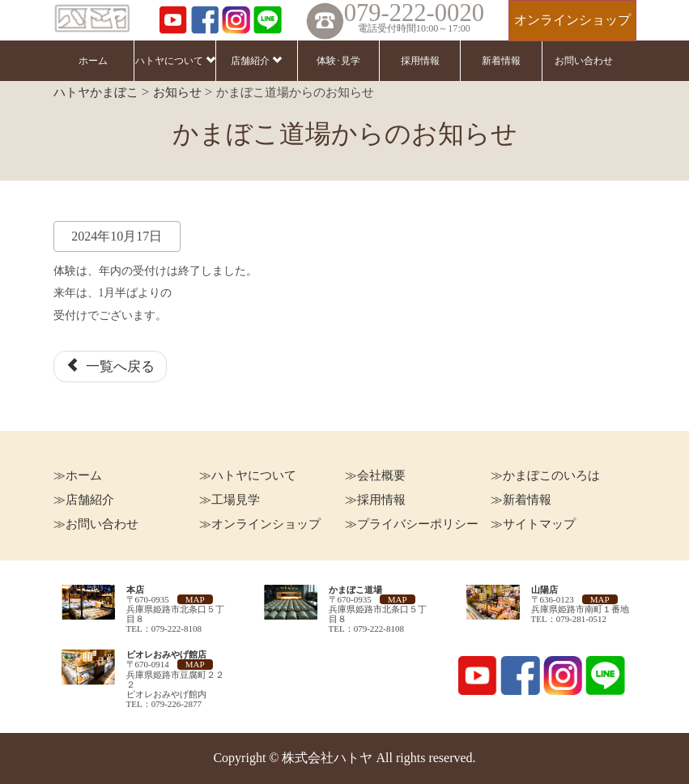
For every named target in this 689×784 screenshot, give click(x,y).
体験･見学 (338, 61)
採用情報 (420, 61)
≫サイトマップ (533, 524)
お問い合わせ (584, 61)
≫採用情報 (375, 500)
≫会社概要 (375, 475)
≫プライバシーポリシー (412, 524)
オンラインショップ (572, 20)
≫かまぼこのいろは (545, 475)
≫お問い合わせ (96, 524)
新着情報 (501, 61)
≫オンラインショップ (260, 524)
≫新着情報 (521, 500)
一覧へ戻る (111, 366)
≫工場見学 (230, 500)
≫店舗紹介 (84, 500)
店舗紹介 (256, 61)
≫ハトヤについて (248, 475)
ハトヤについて (175, 61)
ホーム (93, 61)
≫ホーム (78, 475)
